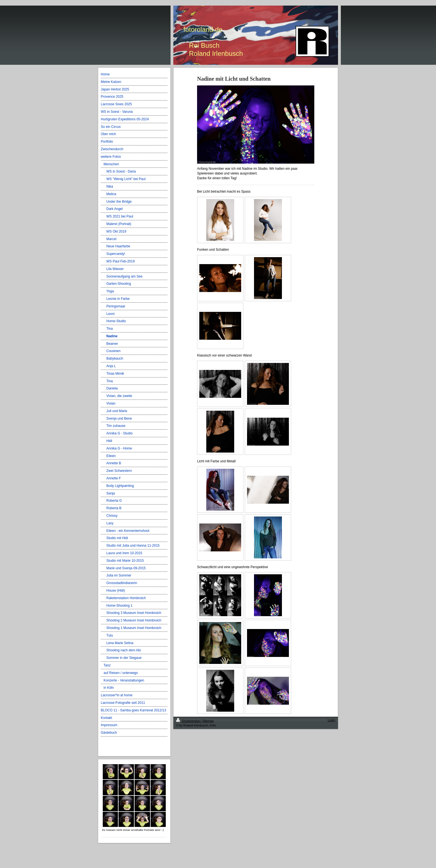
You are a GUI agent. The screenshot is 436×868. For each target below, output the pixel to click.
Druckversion (188, 721)
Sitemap (208, 721)
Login (331, 720)
